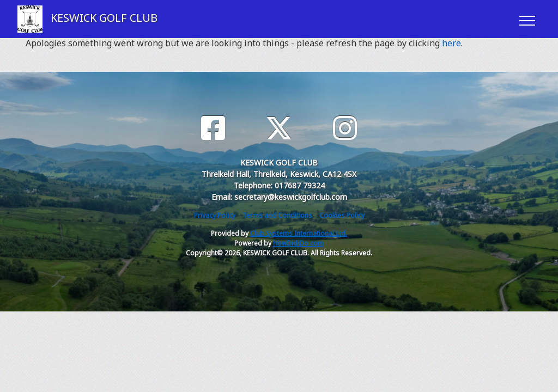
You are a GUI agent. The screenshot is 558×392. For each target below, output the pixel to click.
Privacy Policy (215, 215)
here (451, 43)
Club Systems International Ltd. (299, 233)
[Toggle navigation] (527, 19)
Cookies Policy (342, 215)
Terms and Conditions (277, 215)
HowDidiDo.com (298, 243)
